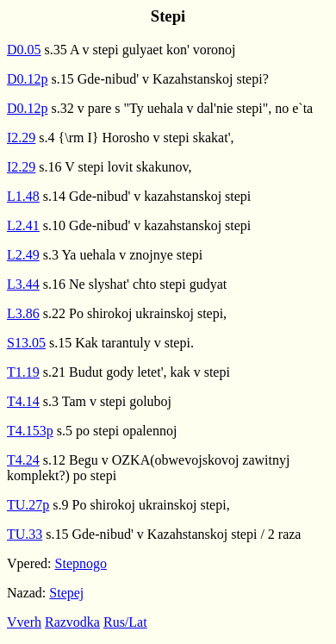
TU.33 (25, 534)
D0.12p (28, 79)
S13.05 (26, 343)
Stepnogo (81, 563)
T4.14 (23, 401)
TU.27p (28, 505)
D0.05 (24, 50)
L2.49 (23, 255)
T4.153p (30, 431)
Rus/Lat (125, 622)
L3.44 (23, 284)
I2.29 (21, 138)
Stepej (66, 593)
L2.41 (23, 225)
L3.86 (23, 313)
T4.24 (23, 460)
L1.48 (23, 196)
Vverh (24, 622)
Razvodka (72, 622)
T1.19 (23, 372)
